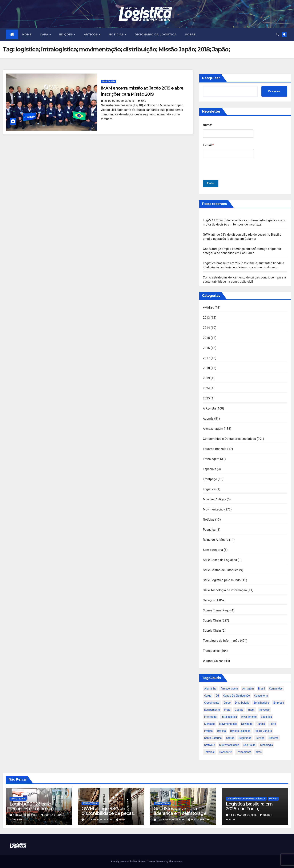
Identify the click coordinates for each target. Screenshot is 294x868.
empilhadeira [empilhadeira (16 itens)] (261, 703)
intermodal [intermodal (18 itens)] (211, 717)
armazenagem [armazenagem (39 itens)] (229, 689)
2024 (206, 388)
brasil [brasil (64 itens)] (262, 689)
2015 (206, 338)
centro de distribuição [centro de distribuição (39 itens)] (236, 696)
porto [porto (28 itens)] (273, 724)
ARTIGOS (91, 34)
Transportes (211, 651)
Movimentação (213, 509)
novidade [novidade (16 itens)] (247, 724)
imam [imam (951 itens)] (251, 710)
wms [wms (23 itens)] (259, 752)
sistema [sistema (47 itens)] (274, 738)
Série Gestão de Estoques (221, 570)
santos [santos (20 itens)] (230, 738)
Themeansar (175, 861)
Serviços (209, 600)
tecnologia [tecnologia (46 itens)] (266, 745)
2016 (206, 348)
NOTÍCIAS (117, 34)
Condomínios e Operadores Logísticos (229, 439)
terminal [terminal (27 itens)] (209, 752)
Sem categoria (213, 550)
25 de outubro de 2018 (120, 101)
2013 (206, 318)
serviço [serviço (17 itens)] (260, 738)
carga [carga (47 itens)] (208, 696)
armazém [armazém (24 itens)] (248, 689)
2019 (206, 378)
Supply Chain (109, 81)
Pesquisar (211, 78)
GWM (121, 820)
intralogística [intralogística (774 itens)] (229, 717)
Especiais (210, 469)
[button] (277, 34)
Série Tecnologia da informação (225, 590)
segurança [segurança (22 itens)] (245, 738)
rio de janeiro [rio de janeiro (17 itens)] (263, 731)
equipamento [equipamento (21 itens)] (212, 710)
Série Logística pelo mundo (222, 580)
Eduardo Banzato (215, 449)
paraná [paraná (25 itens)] (261, 724)
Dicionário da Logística (156, 34)
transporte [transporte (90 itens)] (225, 752)
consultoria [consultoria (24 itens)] (261, 696)
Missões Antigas (215, 499)
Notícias (209, 520)
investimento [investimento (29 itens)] (249, 717)
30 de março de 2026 (99, 820)
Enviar (211, 184)
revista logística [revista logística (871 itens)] (240, 731)
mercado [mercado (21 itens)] (209, 724)
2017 (206, 358)
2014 (206, 328)
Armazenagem (213, 429)
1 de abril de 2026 (26, 815)
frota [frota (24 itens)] (227, 710)
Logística (209, 489)
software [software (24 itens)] (210, 745)
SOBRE (190, 34)
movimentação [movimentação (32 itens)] (228, 724)
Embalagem (211, 459)
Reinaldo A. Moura (216, 540)
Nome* (208, 125)
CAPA (45, 34)
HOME (27, 34)
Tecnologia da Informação (221, 641)
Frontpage (210, 479)
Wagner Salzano (214, 661)
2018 (206, 368)
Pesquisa (209, 530)
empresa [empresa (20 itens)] (279, 703)
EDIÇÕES (66, 34)
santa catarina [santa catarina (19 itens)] (213, 738)
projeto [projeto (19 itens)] (209, 731)
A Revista (209, 408)
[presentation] (232, 177)
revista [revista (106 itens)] (221, 731)
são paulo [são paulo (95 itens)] (250, 745)
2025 (206, 398)
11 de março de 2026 (243, 815)
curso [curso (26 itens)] (227, 703)
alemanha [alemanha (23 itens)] (210, 689)
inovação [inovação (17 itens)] (264, 710)
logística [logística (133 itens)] (266, 717)
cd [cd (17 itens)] (217, 696)
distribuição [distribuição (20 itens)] (242, 703)
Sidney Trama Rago (216, 610)
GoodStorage (199, 820)
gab (142, 101)
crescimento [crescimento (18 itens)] (212, 703)
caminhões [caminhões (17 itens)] (276, 689)
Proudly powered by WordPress (129, 861)
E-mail (208, 145)
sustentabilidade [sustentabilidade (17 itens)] (229, 745)
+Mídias (208, 308)
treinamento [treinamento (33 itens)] (244, 752)
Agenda (208, 419)
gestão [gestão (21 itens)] (239, 710)
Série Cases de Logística (220, 560)
